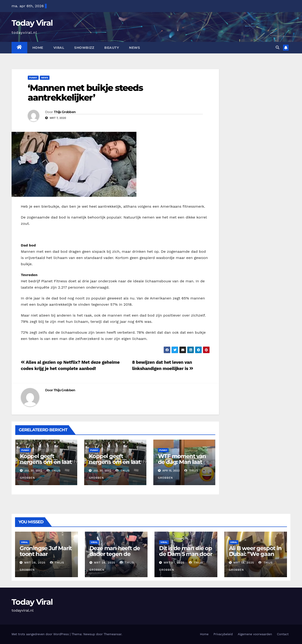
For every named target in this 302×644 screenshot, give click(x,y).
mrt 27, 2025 (174, 563)
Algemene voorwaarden (255, 634)
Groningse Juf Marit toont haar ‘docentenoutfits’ (46, 554)
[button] (277, 48)
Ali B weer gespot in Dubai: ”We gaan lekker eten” (255, 554)
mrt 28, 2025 (35, 563)
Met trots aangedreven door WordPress (41, 634)
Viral (59, 48)
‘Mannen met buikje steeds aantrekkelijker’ (85, 93)
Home (38, 48)
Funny (33, 78)
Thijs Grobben (65, 112)
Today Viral (32, 23)
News (134, 48)
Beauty (112, 48)
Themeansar (112, 634)
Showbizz (84, 48)
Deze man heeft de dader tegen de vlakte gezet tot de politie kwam (115, 557)
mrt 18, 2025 (244, 563)
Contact (283, 634)
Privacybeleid (223, 634)
